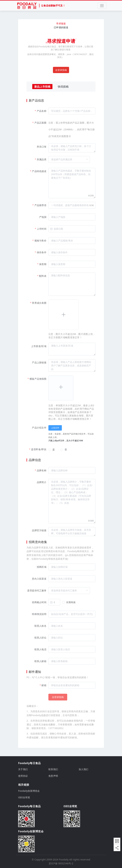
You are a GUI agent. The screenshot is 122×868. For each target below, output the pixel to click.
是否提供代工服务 (37, 590)
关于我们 (23, 769)
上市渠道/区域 (39, 346)
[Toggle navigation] (102, 6)
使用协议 (23, 776)
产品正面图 (40, 123)
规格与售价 (40, 241)
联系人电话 (40, 649)
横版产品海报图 (38, 379)
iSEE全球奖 (24, 797)
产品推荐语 (40, 205)
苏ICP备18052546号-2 (61, 863)
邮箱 (44, 685)
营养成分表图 (39, 303)
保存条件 (42, 252)
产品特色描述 (39, 171)
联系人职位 (40, 638)
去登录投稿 (61, 70)
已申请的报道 (61, 27)
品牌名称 (42, 470)
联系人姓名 (40, 626)
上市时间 (42, 229)
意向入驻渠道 (39, 579)
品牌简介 (42, 482)
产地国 (43, 217)
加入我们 (83, 769)
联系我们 (53, 769)
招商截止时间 (39, 602)
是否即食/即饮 (39, 449)
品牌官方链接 (39, 530)
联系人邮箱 (40, 661)
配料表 (43, 276)
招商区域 (42, 567)
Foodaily (64, 859)
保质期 (43, 264)
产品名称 (42, 111)
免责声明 (53, 776)
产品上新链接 (39, 362)
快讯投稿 (63, 87)
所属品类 (42, 159)
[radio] (52, 450)
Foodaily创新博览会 (29, 791)
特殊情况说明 (39, 614)
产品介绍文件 (39, 428)
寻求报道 (61, 23)
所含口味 (42, 147)
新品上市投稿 (42, 87)
